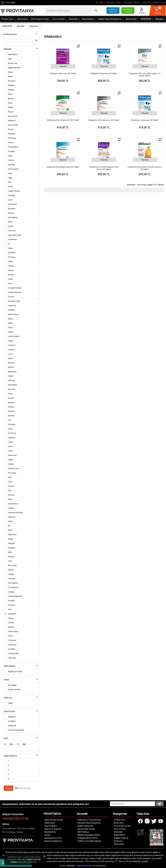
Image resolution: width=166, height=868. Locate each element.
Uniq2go (11, 592)
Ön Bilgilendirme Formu (88, 838)
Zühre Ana (12, 658)
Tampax (11, 574)
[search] (73, 11)
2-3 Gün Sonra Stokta (16, 730)
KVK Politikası (83, 832)
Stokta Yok (12, 726)
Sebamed (12, 517)
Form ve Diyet (59, 19)
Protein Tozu (8, 19)
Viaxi (10, 609)
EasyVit (11, 213)
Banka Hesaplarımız (53, 841)
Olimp (10, 429)
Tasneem (12, 579)
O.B (9, 420)
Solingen (11, 543)
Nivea (10, 394)
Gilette (11, 279)
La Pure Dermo (14, 336)
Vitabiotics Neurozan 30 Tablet (63, 74)
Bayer (10, 103)
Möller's (11, 367)
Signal (10, 521)
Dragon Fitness (14, 191)
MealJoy (11, 363)
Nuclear (11, 398)
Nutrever (11, 411)
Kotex (10, 328)
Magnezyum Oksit (15, 672)
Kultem (11, 332)
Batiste (11, 99)
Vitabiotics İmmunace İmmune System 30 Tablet (145, 168)
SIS (9, 526)
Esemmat (12, 231)
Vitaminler (74, 19)
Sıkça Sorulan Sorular (54, 820)
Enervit (11, 226)
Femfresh (12, 253)
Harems (11, 297)
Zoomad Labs (13, 654)
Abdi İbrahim (13, 55)
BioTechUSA (13, 125)
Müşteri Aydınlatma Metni (89, 835)
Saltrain (11, 508)
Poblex (11, 460)
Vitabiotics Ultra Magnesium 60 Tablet (63, 167)
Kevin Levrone (13, 314)
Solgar (11, 539)
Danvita (11, 160)
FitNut (10, 262)
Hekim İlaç (12, 306)
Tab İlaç (11, 570)
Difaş (10, 173)
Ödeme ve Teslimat (53, 829)
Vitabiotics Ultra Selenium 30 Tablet (104, 120)
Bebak (10, 107)
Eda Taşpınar (13, 217)
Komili (10, 323)
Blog (164, 3)
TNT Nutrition (13, 583)
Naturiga (11, 380)
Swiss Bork (12, 565)
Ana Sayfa (100, 3)
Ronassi (11, 495)
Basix (10, 94)
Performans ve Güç (41, 19)
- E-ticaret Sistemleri (84, 866)
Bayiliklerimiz (50, 832)
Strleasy (11, 557)
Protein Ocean (14, 469)
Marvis (11, 358)
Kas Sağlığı (12, 685)
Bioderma (12, 121)
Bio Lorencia (13, 116)
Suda (10, 561)
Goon (10, 284)
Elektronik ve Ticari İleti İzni (89, 820)
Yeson (11, 636)
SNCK (10, 530)
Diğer (10, 178)
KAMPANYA (147, 19)
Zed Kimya (12, 645)
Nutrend (11, 407)
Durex (10, 200)
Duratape (12, 195)
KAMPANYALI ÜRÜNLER (128, 11)
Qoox (10, 482)
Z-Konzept (12, 640)
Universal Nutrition (15, 596)
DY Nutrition (13, 204)
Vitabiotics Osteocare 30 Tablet (145, 120)
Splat (10, 552)
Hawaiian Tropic (14, 301)
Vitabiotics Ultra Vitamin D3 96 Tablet (63, 120)
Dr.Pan (11, 187)
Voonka (11, 623)
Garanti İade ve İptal (86, 829)
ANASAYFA (7, 26)
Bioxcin (11, 129)
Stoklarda (12, 717)
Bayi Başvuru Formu (114, 3)
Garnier (11, 275)
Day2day (11, 165)
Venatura (12, 605)
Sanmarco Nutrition (16, 513)
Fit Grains (12, 257)
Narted (11, 376)
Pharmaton (12, 455)
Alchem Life (13, 63)
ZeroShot (12, 649)
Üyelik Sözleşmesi (85, 826)
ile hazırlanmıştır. (100, 866)
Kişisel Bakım (89, 19)
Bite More (12, 134)
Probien (11, 464)
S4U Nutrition (13, 504)
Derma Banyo (13, 169)
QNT (10, 477)
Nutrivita (11, 416)
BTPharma (12, 138)
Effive (10, 222)
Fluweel (11, 266)
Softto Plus (12, 535)
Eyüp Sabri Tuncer (15, 235)
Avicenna (12, 81)
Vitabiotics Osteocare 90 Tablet (104, 74)
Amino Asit (23, 19)
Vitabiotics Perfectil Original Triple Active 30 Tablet (104, 168)
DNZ (10, 182)
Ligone (11, 341)
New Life (11, 389)
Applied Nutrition (14, 68)
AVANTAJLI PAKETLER (113, 11)
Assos (11, 72)
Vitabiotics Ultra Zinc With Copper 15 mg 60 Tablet (145, 75)
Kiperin (11, 319)
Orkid (10, 447)
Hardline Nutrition (15, 292)
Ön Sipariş (12, 721)
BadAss (11, 85)
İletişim (157, 3)
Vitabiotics (34, 26)
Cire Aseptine (13, 147)
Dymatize (12, 209)
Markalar (21, 26)
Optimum (12, 438)
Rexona (11, 486)
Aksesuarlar (132, 19)
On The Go (12, 433)
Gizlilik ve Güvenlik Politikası (89, 841)
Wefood (11, 627)
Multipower (12, 372)
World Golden (13, 632)
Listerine (11, 350)
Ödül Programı (51, 826)
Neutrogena (13, 385)
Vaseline (12, 601)
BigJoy (11, 112)
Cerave (11, 143)
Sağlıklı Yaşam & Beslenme (111, 19)
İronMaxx (12, 310)
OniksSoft (71, 866)
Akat (10, 59)
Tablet (10, 703)
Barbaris (11, 90)
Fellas (10, 248)
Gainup (11, 270)
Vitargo (11, 618)
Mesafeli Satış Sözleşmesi (89, 823)
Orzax (10, 451)
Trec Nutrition (13, 587)
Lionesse (12, 345)
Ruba (10, 499)
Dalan (10, 156)
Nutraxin (11, 402)
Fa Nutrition (12, 240)
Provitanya (12, 473)
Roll (10, 491)
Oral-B (10, 442)
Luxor (10, 354)
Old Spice (12, 425)
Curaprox (12, 151)
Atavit (10, 77)
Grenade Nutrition (15, 288)
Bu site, (63, 866)
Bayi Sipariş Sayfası (132, 3)
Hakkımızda (146, 3)
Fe (9, 244)
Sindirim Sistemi (14, 690)
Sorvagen (12, 548)
